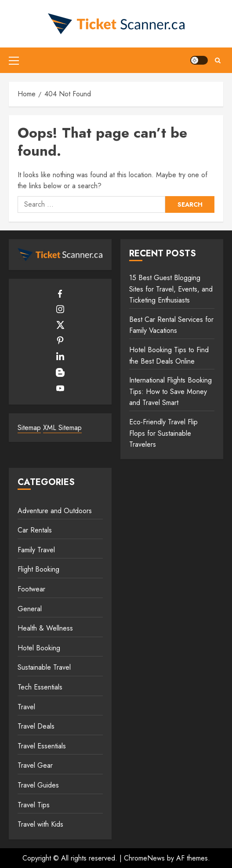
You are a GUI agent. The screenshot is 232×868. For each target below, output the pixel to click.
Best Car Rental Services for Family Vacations (171, 325)
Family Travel (36, 550)
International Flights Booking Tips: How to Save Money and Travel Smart (170, 391)
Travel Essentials (42, 746)
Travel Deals (36, 726)
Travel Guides (38, 785)
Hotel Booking (39, 648)
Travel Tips (34, 805)
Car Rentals (35, 530)
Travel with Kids (40, 824)
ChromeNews (144, 858)
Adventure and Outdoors (55, 511)
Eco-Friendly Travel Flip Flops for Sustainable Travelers (163, 433)
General (30, 609)
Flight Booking (38, 569)
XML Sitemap (62, 428)
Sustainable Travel (44, 667)
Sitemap (29, 428)
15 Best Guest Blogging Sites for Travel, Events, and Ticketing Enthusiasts (171, 289)
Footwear (31, 589)
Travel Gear (35, 765)
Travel (26, 707)
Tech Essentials (40, 687)
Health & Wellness (45, 628)
